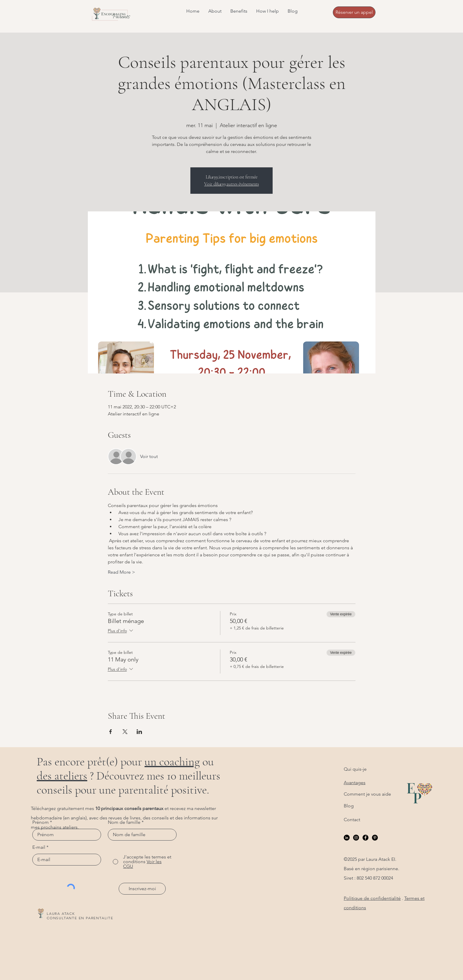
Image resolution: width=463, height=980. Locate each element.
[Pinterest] (375, 838)
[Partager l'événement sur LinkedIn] (139, 732)
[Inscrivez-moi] (142, 889)
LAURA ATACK (61, 914)
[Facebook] (365, 838)
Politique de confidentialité (372, 898)
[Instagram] (356, 838)
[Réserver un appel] (354, 12)
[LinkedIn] (347, 838)
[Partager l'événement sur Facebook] (111, 732)
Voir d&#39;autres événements (231, 184)
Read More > (121, 572)
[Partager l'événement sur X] (125, 732)
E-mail (39, 847)
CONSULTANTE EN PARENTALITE (80, 918)
